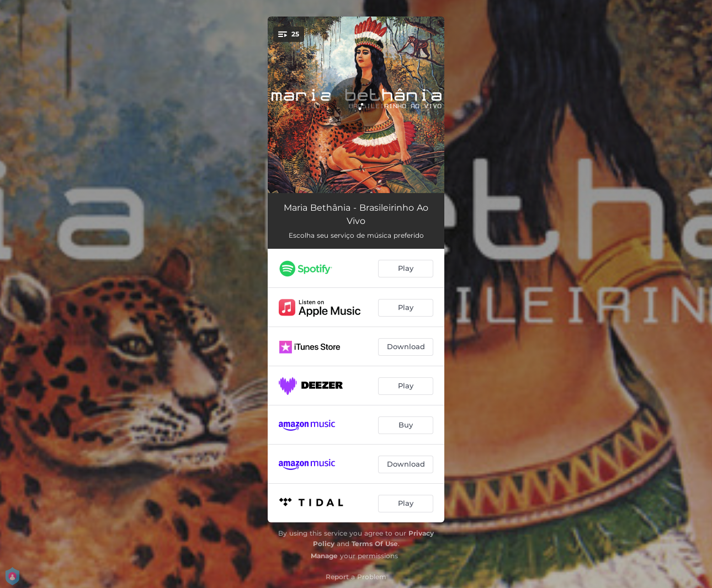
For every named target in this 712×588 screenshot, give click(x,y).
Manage (324, 556)
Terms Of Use (375, 544)
